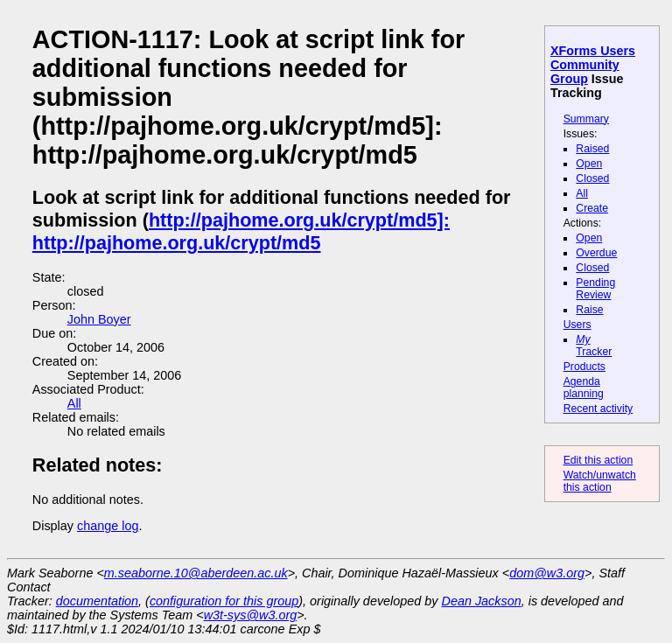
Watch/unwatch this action (600, 481)
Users (577, 325)
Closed (592, 178)
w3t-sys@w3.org (251, 615)
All (582, 193)
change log (108, 526)
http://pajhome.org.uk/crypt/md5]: (299, 220)
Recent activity (598, 409)
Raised (592, 149)
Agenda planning (584, 388)
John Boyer (99, 319)
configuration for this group (224, 601)
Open (589, 164)
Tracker (594, 346)
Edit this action (598, 460)
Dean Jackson (482, 601)
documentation (97, 601)
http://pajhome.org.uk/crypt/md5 (177, 243)
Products (584, 367)
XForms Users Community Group (593, 65)
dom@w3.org (547, 573)
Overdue (596, 253)
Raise (589, 310)
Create (592, 208)
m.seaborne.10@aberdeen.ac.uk (196, 573)
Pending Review (595, 289)
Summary (586, 119)
